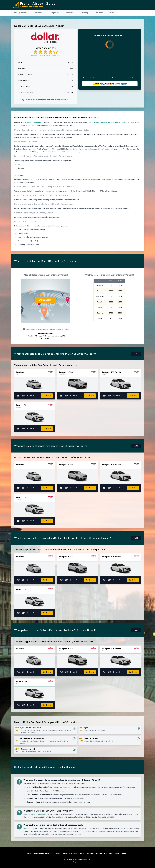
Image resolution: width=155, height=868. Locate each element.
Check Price (47, 396)
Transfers (71, 13)
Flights (55, 13)
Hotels (112, 13)
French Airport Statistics (43, 853)
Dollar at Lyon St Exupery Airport (35, 814)
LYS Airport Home (21, 13)
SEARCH (136, 354)
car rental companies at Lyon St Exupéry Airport (108, 122)
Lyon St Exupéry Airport (35, 122)
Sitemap (125, 853)
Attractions (99, 13)
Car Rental (39, 13)
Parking (85, 13)
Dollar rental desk (30, 828)
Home (29, 853)
